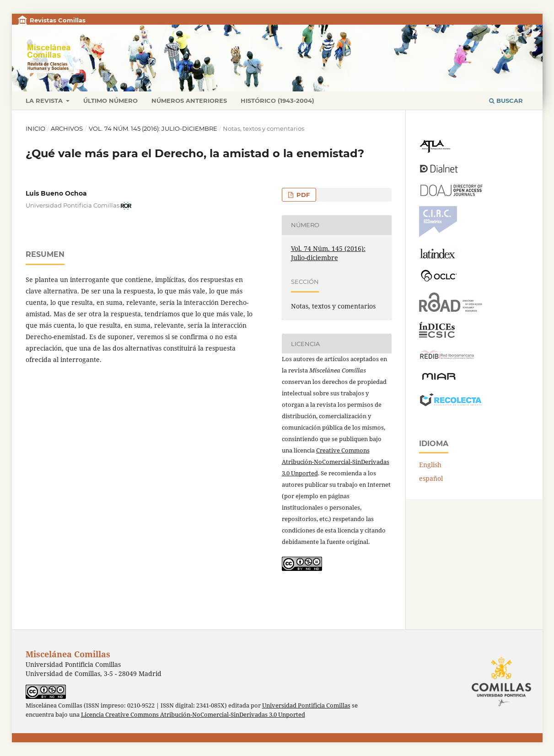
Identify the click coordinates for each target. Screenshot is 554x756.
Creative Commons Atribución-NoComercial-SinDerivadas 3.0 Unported (336, 462)
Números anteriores (189, 101)
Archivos (67, 128)
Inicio (35, 128)
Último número (110, 101)
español (431, 478)
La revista (45, 101)
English (430, 465)
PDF (302, 195)
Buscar (506, 101)
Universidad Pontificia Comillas (306, 705)
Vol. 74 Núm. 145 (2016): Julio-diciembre (153, 128)
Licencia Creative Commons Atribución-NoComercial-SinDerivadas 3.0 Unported (193, 715)
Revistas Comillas (58, 20)
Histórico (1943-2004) (277, 101)
